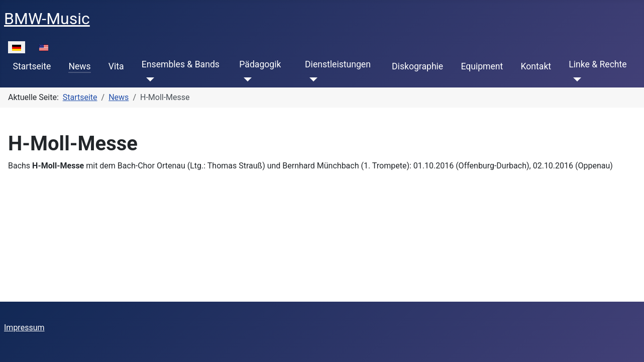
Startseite (32, 66)
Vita (116, 66)
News (79, 66)
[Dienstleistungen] (311, 79)
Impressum (24, 328)
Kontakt (536, 66)
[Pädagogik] (245, 79)
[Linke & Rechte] (575, 79)
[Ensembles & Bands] (148, 79)
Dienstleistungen (338, 64)
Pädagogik (260, 64)
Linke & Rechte (598, 64)
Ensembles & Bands (181, 64)
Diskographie (417, 66)
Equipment (482, 66)
